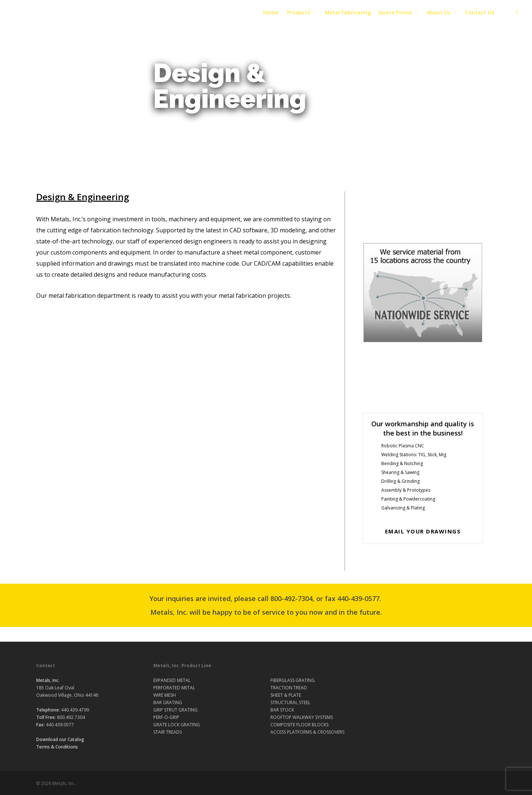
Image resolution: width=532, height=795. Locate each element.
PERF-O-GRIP (166, 717)
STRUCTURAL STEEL (290, 702)
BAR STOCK (282, 710)
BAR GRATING (168, 702)
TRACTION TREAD (289, 688)
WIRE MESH (165, 695)
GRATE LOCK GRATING (177, 725)
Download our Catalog (60, 739)
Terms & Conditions (57, 747)
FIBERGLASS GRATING (293, 680)
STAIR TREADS (168, 732)
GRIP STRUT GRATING (175, 710)
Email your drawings (423, 531)
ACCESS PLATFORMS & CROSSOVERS (307, 732)
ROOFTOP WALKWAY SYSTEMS (302, 717)
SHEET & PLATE (286, 695)
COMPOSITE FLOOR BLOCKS (299, 725)
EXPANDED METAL (172, 680)
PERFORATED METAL (174, 688)
